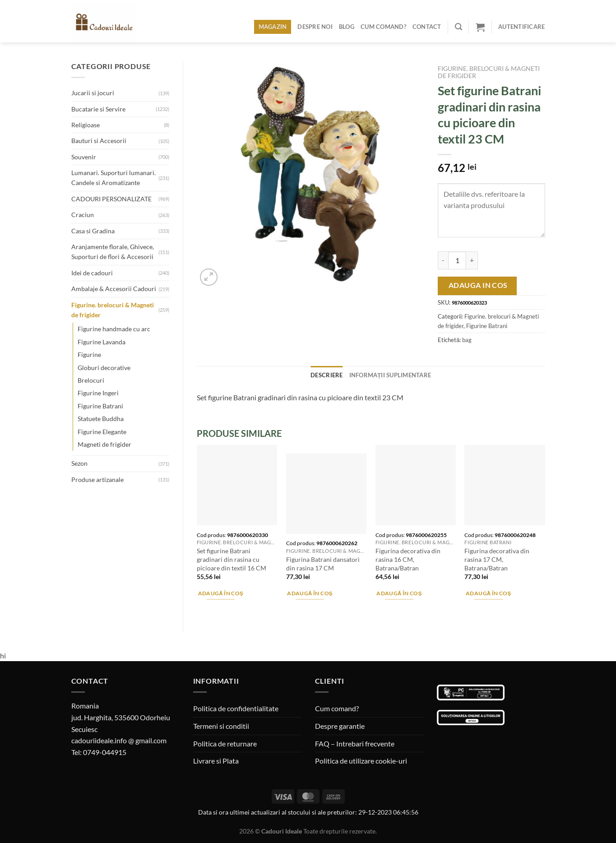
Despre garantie (340, 726)
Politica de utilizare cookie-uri (361, 761)
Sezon (79, 463)
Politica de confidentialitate (236, 708)
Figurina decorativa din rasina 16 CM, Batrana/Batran (408, 559)
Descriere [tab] (327, 375)
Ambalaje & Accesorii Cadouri (114, 289)
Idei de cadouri (92, 273)
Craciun (83, 215)
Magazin (273, 27)
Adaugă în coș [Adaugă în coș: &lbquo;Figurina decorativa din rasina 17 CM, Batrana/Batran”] (489, 593)
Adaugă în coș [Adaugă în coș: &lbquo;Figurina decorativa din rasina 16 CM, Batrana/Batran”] (399, 593)
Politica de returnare (225, 743)
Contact (427, 27)
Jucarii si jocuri (93, 93)
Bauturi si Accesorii (99, 141)
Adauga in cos (478, 285)
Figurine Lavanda (102, 342)
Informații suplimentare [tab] (390, 375)
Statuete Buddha (101, 419)
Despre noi (315, 27)
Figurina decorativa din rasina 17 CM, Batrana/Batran (497, 559)
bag (467, 340)
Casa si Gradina (93, 231)
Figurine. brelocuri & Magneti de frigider (113, 310)
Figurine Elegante (102, 432)
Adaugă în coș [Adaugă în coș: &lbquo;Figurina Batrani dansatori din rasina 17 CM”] (310, 593)
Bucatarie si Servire (98, 109)
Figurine (89, 354)
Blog (347, 27)
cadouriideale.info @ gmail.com (119, 740)
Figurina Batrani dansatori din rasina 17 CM (323, 564)
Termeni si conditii (221, 726)
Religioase (86, 125)
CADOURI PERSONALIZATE (111, 199)
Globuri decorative (104, 368)
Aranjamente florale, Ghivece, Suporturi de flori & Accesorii (113, 252)
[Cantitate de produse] (457, 260)
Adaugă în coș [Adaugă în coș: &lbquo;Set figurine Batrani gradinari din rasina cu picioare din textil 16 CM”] (221, 593)
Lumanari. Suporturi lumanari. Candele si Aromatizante (113, 178)
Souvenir (84, 157)
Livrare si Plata (216, 761)
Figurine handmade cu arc (114, 329)
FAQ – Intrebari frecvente (355, 743)
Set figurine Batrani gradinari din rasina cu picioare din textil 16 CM (232, 559)
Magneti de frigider (104, 444)
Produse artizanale (97, 479)
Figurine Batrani (100, 406)
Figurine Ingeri (98, 393)
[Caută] (459, 27)
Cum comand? (383, 27)
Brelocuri (91, 380)
